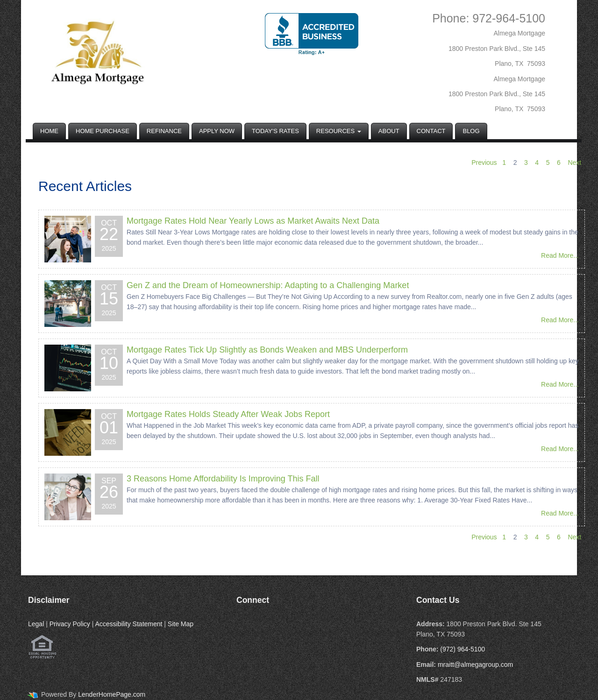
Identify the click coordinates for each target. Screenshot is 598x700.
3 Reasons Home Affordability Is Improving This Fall (223, 479)
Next (574, 163)
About (389, 131)
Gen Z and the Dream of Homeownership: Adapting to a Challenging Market (268, 285)
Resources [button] (339, 131)
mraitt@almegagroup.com (475, 665)
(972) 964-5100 (463, 649)
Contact (431, 131)
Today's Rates (275, 131)
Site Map (181, 624)
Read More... (560, 255)
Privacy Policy (70, 624)
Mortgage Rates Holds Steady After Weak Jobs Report (228, 414)
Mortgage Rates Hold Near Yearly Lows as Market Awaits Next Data (253, 221)
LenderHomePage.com (112, 694)
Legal (36, 624)
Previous (484, 163)
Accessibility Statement (128, 624)
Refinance (164, 131)
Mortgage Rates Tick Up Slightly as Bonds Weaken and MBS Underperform (267, 350)
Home (49, 131)
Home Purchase (103, 131)
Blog (471, 131)
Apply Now (217, 131)
